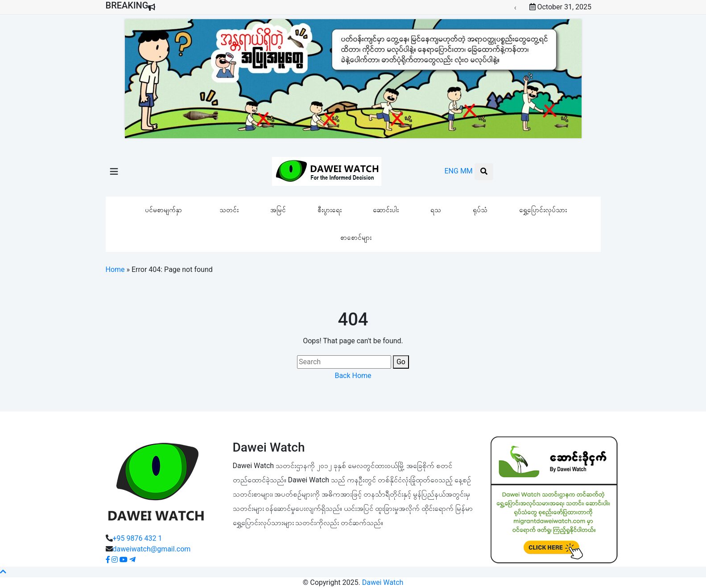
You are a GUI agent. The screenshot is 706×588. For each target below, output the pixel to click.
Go (401, 362)
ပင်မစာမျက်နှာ (163, 210)
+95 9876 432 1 (138, 538)
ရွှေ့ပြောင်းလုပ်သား (543, 210)
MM (467, 171)
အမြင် (278, 210)
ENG (452, 171)
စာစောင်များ (356, 238)
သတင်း (229, 210)
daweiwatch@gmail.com (152, 549)
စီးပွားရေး (330, 210)
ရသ (436, 210)
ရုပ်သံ (480, 210)
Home (115, 269)
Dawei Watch (383, 582)
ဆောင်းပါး (386, 210)
